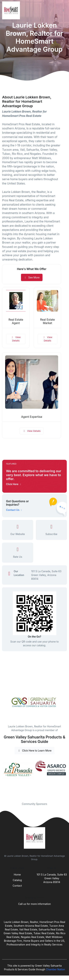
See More (32, 277)
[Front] (12, 10)
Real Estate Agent (16, 321)
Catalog (17, 880)
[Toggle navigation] (63, 10)
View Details (16, 339)
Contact (17, 886)
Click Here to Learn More (35, 751)
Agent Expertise (32, 417)
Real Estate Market (47, 321)
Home (17, 875)
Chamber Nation (55, 969)
